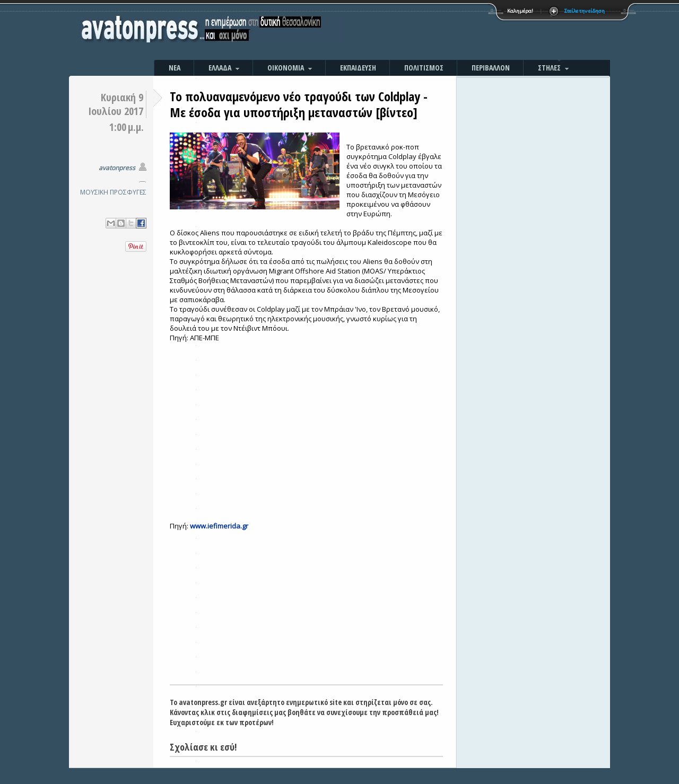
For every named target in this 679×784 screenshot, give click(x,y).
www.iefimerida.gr (219, 526)
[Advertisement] (454, 32)
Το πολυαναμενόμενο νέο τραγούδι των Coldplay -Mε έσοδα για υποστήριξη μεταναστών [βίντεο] (299, 104)
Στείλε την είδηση (585, 11)
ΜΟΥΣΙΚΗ (94, 192)
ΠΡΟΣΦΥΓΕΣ (128, 192)
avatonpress (117, 168)
